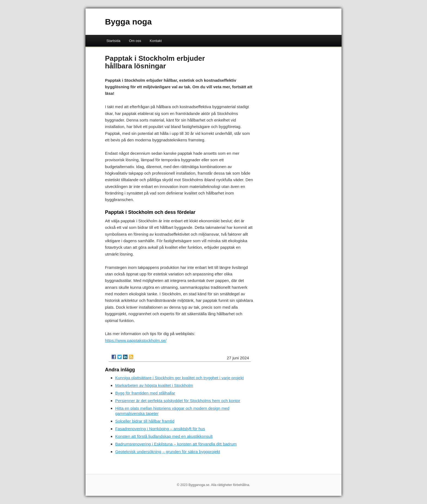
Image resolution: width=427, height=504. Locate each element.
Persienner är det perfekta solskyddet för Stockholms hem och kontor (178, 401)
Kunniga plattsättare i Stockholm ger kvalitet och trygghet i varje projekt (179, 378)
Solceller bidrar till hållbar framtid (145, 421)
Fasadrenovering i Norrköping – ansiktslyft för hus (160, 429)
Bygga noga (128, 22)
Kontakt (156, 41)
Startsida (113, 41)
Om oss (135, 41)
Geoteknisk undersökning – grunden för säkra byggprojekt (168, 452)
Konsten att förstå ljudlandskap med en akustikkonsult (164, 436)
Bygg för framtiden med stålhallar (145, 393)
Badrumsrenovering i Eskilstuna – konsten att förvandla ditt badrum (176, 444)
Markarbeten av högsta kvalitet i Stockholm (154, 385)
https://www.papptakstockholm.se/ (136, 340)
